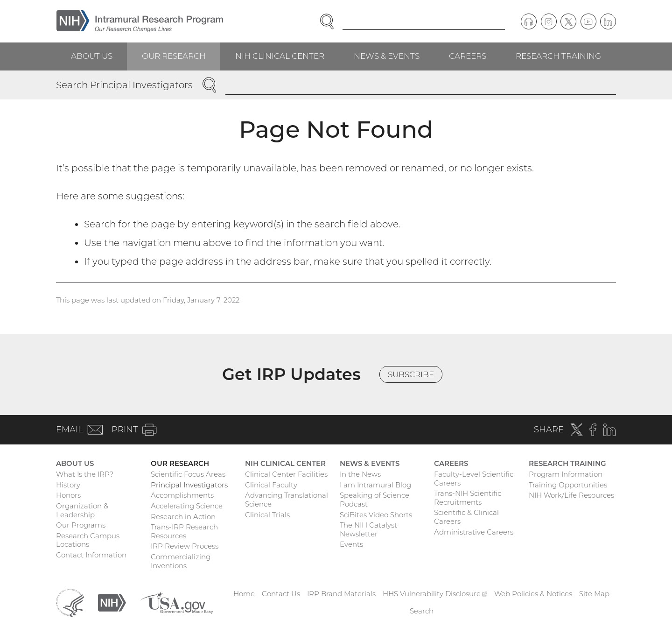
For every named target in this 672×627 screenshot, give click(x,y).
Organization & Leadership (82, 510)
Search (422, 611)
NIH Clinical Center (280, 56)
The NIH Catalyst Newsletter (368, 529)
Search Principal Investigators (124, 85)
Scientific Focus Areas (188, 474)
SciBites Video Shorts (376, 515)
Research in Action (183, 517)
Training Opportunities (568, 485)
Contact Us (281, 594)
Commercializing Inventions (181, 561)
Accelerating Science (187, 506)
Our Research (174, 56)
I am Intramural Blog (375, 485)
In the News (360, 474)
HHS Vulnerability (435, 594)
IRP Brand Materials (341, 594)
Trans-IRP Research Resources (184, 531)
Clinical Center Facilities (286, 474)
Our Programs (81, 525)
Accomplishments (182, 495)
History (68, 485)
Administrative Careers (474, 532)
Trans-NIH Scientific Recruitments (468, 498)
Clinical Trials (267, 515)
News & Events (387, 56)
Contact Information (91, 555)
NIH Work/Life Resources (571, 495)
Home (244, 594)
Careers (468, 56)
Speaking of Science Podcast (374, 500)
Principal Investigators (189, 485)
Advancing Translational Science (287, 500)
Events (351, 544)
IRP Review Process (185, 546)
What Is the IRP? (85, 474)
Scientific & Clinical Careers (466, 517)
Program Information (566, 474)
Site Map (594, 594)
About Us (92, 56)
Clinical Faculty (271, 485)
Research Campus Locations (88, 540)
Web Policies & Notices (533, 594)
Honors (68, 495)
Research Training (558, 56)
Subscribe (411, 374)
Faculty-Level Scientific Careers (474, 479)
